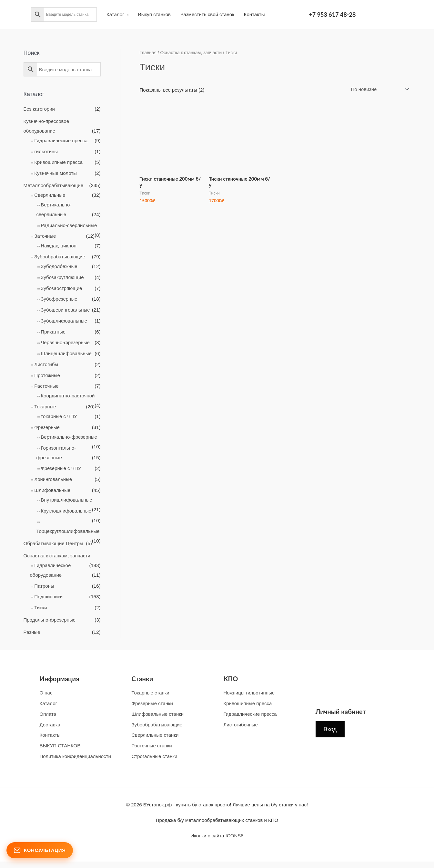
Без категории (39, 109)
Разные (32, 632)
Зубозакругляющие (62, 277)
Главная (148, 53)
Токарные (45, 407)
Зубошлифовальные (64, 321)
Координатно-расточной (68, 396)
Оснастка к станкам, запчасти (57, 556)
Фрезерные (47, 427)
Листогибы (46, 364)
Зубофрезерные (59, 299)
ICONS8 (235, 836)
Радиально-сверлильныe (69, 225)
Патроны (44, 586)
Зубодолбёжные (59, 266)
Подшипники (48, 597)
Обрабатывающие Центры (53, 543)
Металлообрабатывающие (54, 185)
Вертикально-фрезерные (69, 437)
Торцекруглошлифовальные (68, 531)
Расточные (46, 386)
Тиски (40, 608)
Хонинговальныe (53, 479)
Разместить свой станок (207, 14)
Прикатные (53, 332)
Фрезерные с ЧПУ (61, 468)
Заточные (45, 236)
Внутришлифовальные (66, 500)
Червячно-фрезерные (65, 342)
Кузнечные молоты (56, 173)
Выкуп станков (154, 14)
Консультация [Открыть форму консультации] (40, 850)
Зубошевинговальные (65, 310)
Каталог (115, 14)
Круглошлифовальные (66, 511)
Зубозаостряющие (61, 288)
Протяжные (47, 375)
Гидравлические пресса (61, 140)
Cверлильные (50, 195)
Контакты (254, 14)
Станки (142, 679)
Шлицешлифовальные (66, 353)
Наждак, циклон (58, 246)
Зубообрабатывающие (60, 257)
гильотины (46, 151)
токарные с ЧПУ (59, 416)
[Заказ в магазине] (379, 89)
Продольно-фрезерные (50, 620)
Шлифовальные (52, 490)
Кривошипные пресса (58, 162)
